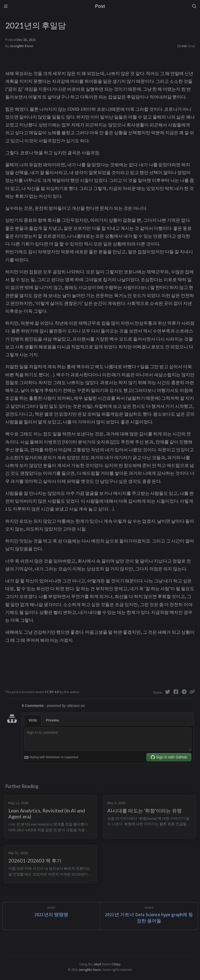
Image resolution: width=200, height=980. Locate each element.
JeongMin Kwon (21, 46)
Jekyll (97, 964)
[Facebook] (176, 692)
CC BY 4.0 (52, 692)
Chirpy (116, 964)
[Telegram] (185, 692)
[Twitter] (168, 692)
